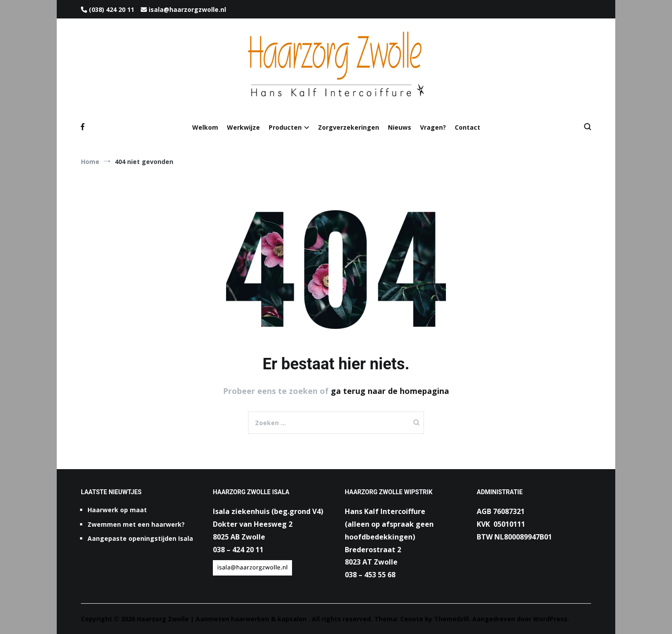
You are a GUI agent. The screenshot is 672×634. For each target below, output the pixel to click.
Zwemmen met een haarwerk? (136, 524)
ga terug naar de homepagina (390, 391)
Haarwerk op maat (117, 510)
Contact (467, 127)
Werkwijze (243, 127)
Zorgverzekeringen (349, 127)
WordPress (550, 619)
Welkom (205, 127)
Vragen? (433, 127)
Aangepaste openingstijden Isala (140, 538)
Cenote (412, 619)
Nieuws (400, 127)
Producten (285, 127)
